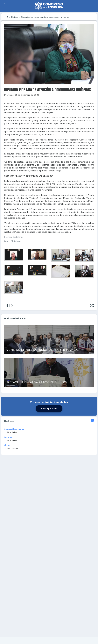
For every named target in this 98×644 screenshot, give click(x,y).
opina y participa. (49, 409)
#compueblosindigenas (14, 429)
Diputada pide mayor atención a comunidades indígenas (45, 17)
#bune (7, 445)
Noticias (15, 17)
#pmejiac (8, 437)
